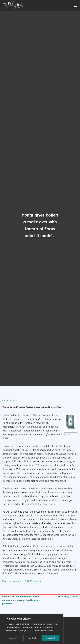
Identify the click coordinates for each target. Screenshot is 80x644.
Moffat (15, 400)
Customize (13, 638)
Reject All (32, 638)
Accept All (51, 638)
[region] (32, 629)
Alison (38, 581)
